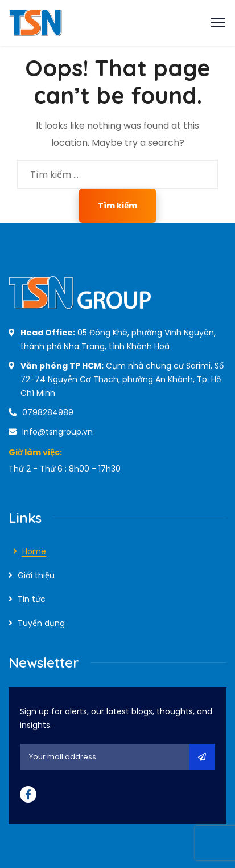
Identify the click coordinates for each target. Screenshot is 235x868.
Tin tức (32, 599)
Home (34, 551)
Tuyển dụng (41, 623)
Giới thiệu (36, 575)
